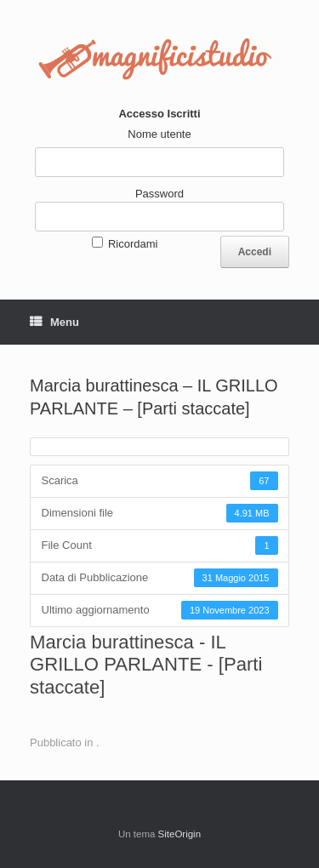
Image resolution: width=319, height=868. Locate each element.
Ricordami (133, 244)
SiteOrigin (180, 834)
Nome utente (159, 134)
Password (159, 194)
